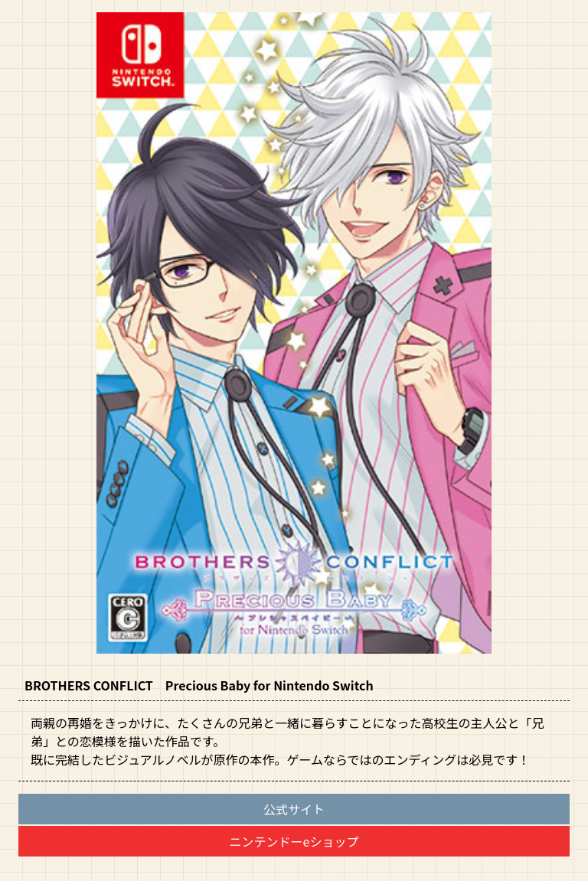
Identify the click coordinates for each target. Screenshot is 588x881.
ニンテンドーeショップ (294, 841)
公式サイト (294, 809)
